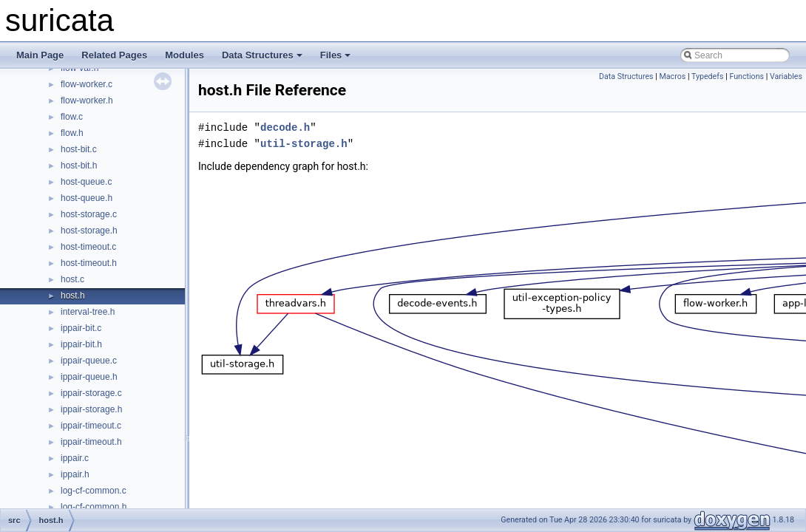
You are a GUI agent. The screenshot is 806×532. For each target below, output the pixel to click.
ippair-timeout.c (91, 426)
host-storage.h (89, 231)
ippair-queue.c (89, 361)
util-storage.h (304, 144)
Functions (746, 76)
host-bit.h (79, 166)
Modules (184, 55)
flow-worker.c (87, 84)
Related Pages (114, 55)
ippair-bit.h (81, 344)
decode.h (285, 127)
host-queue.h (87, 198)
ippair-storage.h (91, 409)
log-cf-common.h (94, 507)
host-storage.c (89, 214)
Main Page (40, 55)
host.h (73, 296)
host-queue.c (86, 182)
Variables (786, 76)
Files (336, 55)
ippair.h (75, 474)
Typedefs (708, 76)
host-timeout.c (88, 247)
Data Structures (262, 55)
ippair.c (75, 458)
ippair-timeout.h (91, 442)
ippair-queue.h (89, 377)
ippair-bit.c (81, 328)
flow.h (72, 133)
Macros (673, 76)
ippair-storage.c (91, 393)
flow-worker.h (87, 100)
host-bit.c (79, 149)
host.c (72, 279)
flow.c (72, 117)
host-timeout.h (89, 263)
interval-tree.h (88, 312)
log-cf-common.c (94, 491)
